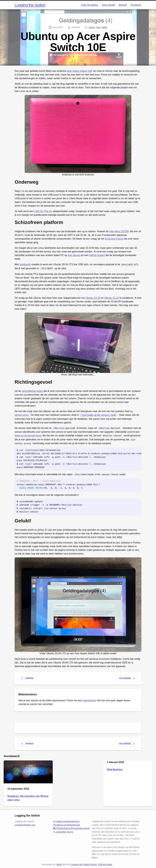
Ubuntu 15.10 (112, 297)
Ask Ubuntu (74, 255)
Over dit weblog (90, 5)
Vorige (27, 677)
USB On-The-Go (43, 211)
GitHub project (97, 255)
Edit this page (105, 863)
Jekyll (59, 863)
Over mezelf (108, 5)
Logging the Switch (30, 5)
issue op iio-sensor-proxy (28, 435)
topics (40, 391)
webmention (89, 699)
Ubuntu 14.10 (93, 297)
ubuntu (92, 27)
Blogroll (123, 5)
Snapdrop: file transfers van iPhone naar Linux (28, 796)
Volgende (127, 677)
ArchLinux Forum (114, 239)
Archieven (136, 5)
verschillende (29, 391)
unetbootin (25, 264)
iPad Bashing (115, 768)
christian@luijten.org (25, 823)
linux (98, 27)
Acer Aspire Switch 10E (80, 71)
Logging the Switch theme (84, 863)
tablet (104, 27)
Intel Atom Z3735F (119, 231)
